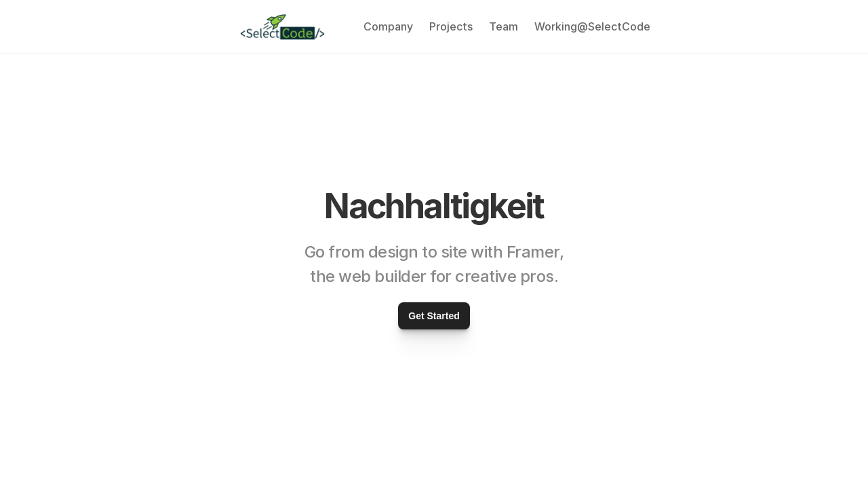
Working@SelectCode (592, 26)
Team (504, 26)
